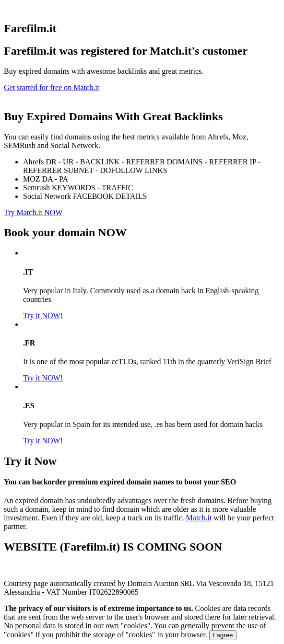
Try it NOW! (43, 316)
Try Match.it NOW (33, 213)
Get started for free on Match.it (52, 87)
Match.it (199, 518)
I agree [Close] (223, 635)
